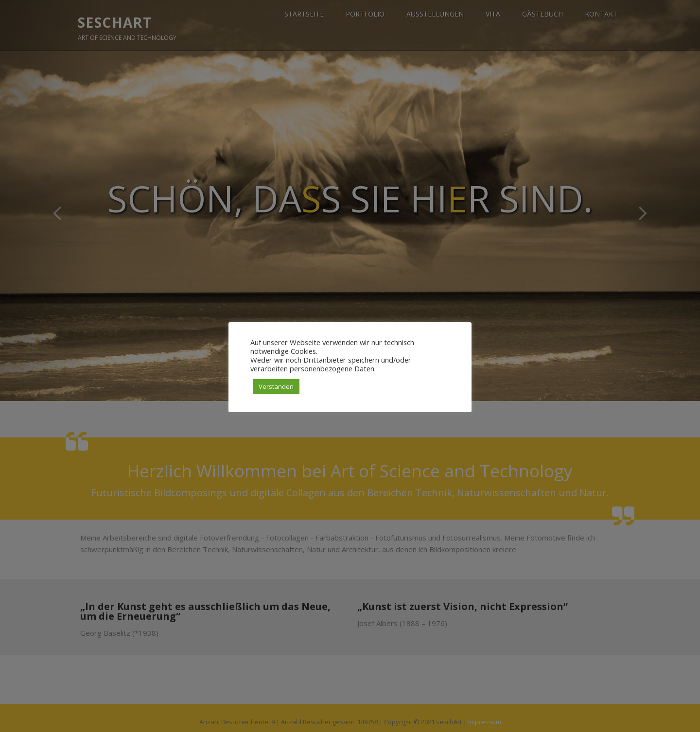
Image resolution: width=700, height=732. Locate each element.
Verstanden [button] (276, 386)
